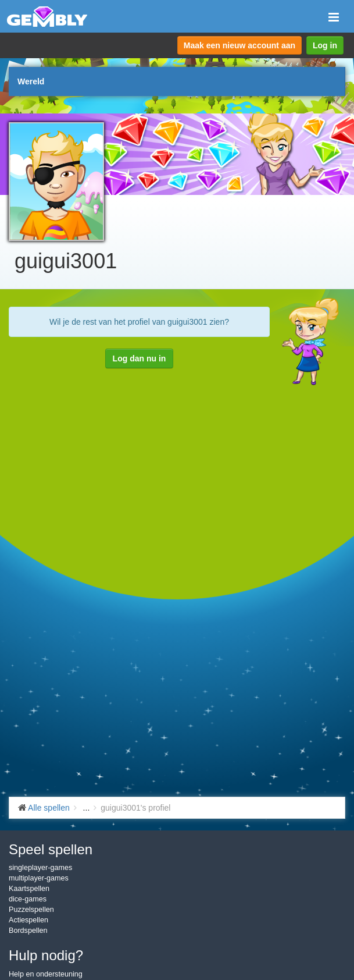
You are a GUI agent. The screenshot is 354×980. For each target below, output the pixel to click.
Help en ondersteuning (46, 974)
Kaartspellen (29, 889)
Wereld (31, 81)
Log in (325, 45)
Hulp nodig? (46, 955)
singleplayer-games (40, 868)
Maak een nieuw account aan (239, 45)
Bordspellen (28, 931)
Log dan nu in (140, 358)
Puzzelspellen (31, 910)
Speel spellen (51, 849)
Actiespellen (28, 920)
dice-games (28, 899)
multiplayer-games (39, 878)
